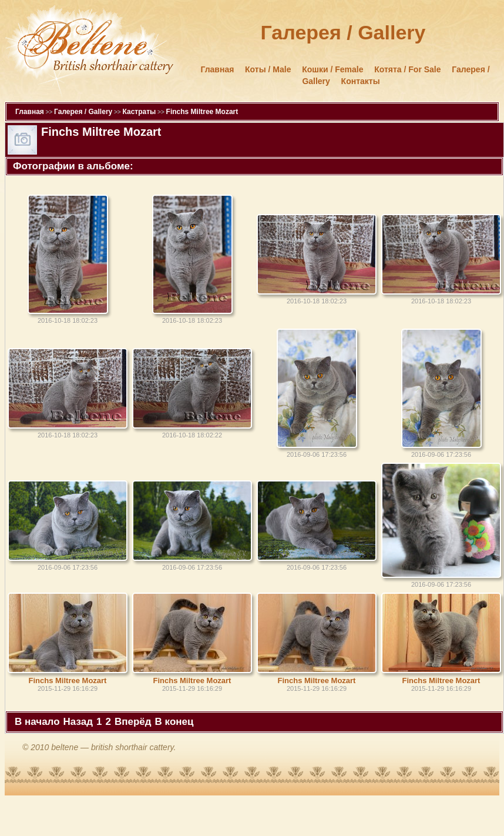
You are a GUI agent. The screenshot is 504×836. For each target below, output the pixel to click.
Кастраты (139, 112)
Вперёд (133, 722)
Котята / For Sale (407, 69)
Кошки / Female (332, 69)
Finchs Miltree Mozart (202, 112)
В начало (37, 722)
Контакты (361, 81)
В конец (174, 722)
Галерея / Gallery (83, 112)
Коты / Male (268, 69)
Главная (217, 69)
